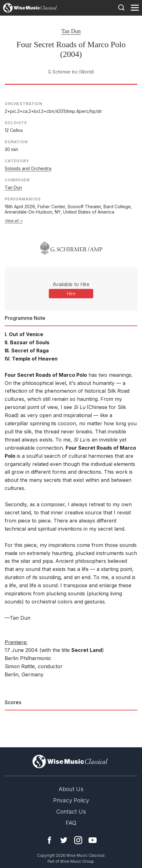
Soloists (16, 123)
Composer (17, 180)
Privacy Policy (71, 800)
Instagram (78, 840)
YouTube (93, 840)
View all (12, 221)
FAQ (71, 823)
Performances (23, 199)
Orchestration (24, 104)
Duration (16, 142)
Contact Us (71, 812)
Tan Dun (71, 31)
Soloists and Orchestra (28, 168)
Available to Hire (71, 284)
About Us (71, 789)
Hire (71, 293)
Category (17, 161)
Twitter (64, 840)
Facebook (49, 840)
